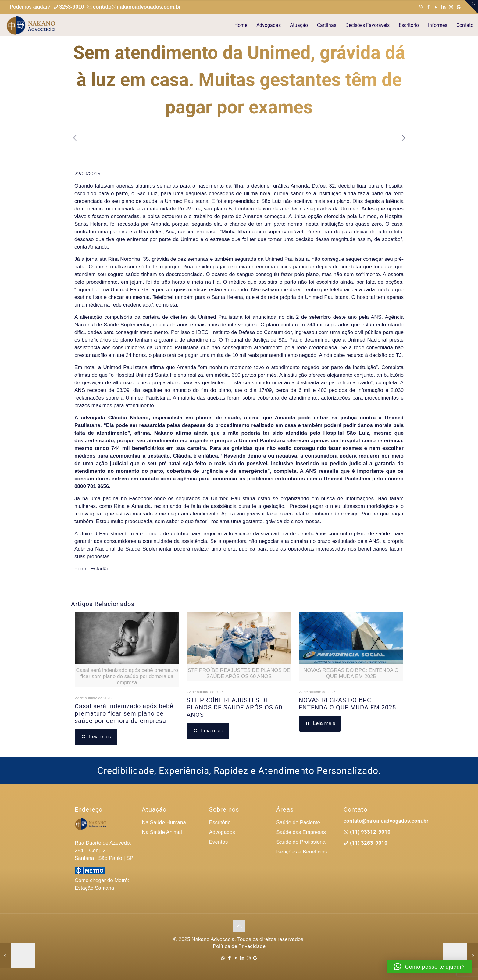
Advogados (222, 832)
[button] (429, 967)
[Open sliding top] (471, 7)
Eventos (218, 842)
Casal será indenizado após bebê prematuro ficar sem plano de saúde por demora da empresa (124, 713)
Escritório (220, 822)
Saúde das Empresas (301, 832)
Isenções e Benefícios (301, 852)
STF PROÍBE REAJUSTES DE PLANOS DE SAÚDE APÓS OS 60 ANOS (234, 707)
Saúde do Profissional (301, 842)
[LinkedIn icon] (443, 7)
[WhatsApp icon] (421, 7)
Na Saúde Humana (164, 822)
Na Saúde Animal (162, 832)
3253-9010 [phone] (71, 7)
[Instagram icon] (451, 7)
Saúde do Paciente (298, 822)
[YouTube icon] (436, 7)
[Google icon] (459, 7)
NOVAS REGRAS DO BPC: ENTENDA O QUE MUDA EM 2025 (347, 704)
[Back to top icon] (239, 926)
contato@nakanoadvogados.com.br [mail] (137, 7)
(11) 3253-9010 (368, 843)
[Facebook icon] (428, 7)
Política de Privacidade (239, 946)
